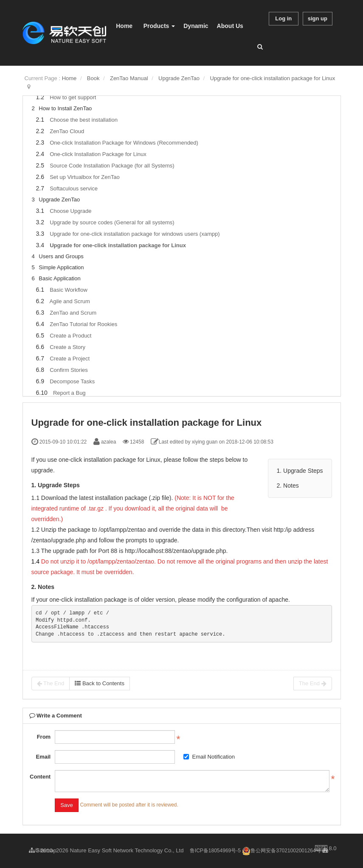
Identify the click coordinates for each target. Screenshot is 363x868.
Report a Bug (69, 393)
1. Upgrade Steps (300, 471)
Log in (283, 18)
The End (51, 684)
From (44, 737)
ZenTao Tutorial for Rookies (83, 324)
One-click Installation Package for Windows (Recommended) (124, 143)
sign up (318, 18)
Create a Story (68, 347)
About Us (230, 26)
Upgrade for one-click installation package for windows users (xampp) (135, 234)
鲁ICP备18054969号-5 (215, 851)
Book (93, 78)
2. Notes (288, 486)
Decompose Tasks (72, 381)
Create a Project (70, 359)
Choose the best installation (84, 120)
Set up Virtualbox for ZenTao (85, 177)
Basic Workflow (69, 290)
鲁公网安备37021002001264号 (281, 851)
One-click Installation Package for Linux (98, 154)
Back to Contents (100, 683)
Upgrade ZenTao (179, 78)
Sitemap (43, 850)
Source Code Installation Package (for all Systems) (112, 166)
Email (43, 757)
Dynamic (196, 26)
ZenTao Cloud (67, 131)
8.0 (326, 849)
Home (124, 26)
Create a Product (70, 336)
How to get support (73, 97)
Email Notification (209, 757)
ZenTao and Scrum (73, 313)
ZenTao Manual (129, 78)
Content (40, 777)
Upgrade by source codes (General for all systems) (112, 222)
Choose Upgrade (70, 211)
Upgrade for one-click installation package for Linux (272, 78)
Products (159, 26)
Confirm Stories (69, 370)
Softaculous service (74, 188)
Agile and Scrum (69, 301)
